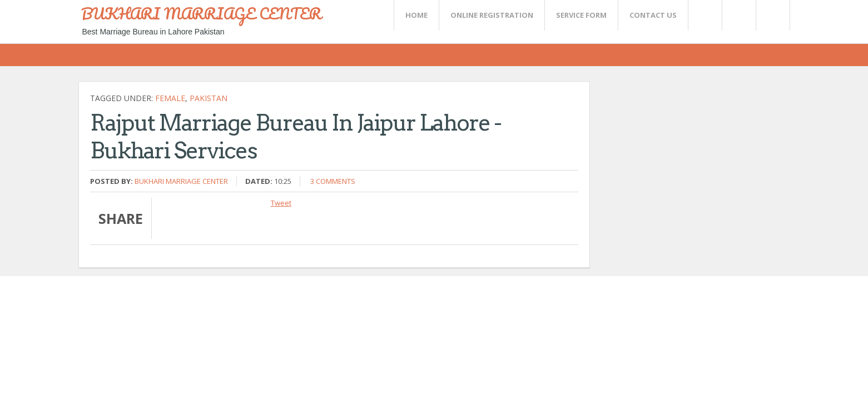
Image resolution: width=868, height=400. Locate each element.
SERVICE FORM (581, 15)
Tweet (281, 203)
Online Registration (492, 15)
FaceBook (771, 15)
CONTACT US (653, 15)
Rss (738, 15)
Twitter (705, 15)
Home (416, 15)
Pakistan (209, 98)
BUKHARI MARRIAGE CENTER (201, 13)
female (170, 98)
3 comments (333, 181)
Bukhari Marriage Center (181, 181)
